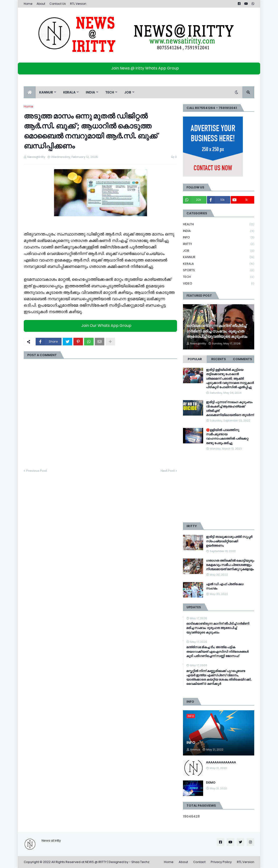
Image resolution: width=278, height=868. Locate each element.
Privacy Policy (221, 862)
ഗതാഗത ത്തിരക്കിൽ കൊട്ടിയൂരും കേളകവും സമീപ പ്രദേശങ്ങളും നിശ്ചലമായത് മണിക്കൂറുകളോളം (230, 565)
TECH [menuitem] (110, 92)
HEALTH (219, 224)
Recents (219, 359)
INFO (219, 238)
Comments (242, 359)
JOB (219, 251)
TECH (219, 277)
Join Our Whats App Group (102, 326)
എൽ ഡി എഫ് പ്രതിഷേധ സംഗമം (225, 586)
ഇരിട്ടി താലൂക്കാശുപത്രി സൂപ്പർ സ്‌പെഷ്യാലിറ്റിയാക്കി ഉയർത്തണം (229, 541)
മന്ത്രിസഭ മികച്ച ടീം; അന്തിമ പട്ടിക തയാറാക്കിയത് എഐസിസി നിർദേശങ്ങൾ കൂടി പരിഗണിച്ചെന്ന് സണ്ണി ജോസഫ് (217, 652)
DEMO (211, 783)
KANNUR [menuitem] (46, 92)
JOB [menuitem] (128, 92)
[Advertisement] (219, 487)
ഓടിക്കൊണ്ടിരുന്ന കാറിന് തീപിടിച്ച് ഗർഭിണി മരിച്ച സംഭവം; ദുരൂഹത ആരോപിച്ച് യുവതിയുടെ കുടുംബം (217, 331)
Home (28, 4)
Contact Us (58, 4)
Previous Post (36, 471)
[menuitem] (30, 92)
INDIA (219, 231)
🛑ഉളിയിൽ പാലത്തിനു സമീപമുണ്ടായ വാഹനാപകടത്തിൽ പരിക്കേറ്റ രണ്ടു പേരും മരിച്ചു (227, 437)
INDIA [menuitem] (90, 92)
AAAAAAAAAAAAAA (221, 762)
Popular (195, 359)
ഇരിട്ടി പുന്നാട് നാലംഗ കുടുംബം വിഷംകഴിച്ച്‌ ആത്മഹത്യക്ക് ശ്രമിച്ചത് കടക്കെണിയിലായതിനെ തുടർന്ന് (230, 409)
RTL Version (78, 4)
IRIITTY (219, 244)
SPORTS (219, 270)
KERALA (219, 264)
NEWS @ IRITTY (96, 862)
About (41, 4)
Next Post (168, 471)
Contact (199, 862)
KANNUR (219, 257)
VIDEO (219, 284)
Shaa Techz (140, 862)
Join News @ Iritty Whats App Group (140, 68)
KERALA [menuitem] (69, 92)
